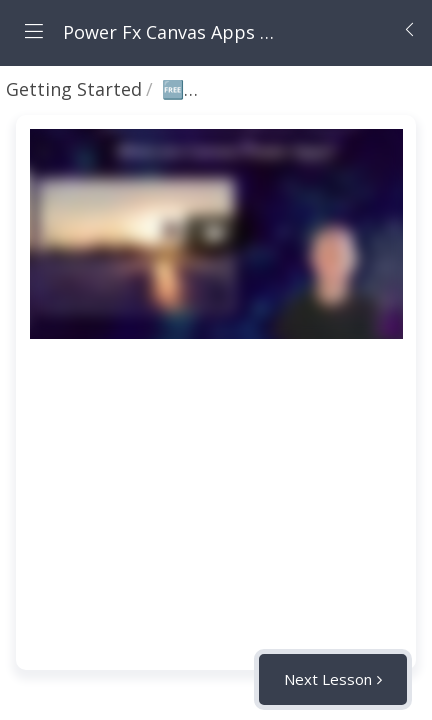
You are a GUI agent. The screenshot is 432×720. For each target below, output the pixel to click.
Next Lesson (328, 679)
